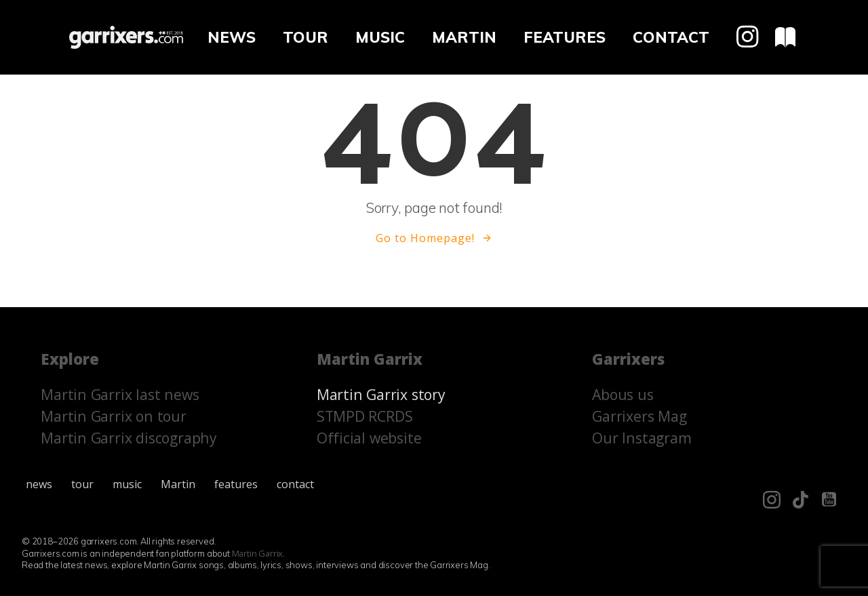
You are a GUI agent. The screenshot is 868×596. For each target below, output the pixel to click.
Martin (464, 37)
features (565, 37)
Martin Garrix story (381, 394)
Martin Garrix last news (120, 394)
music (380, 37)
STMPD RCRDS (365, 416)
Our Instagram (642, 438)
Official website (369, 438)
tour (305, 37)
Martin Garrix (258, 553)
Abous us (623, 394)
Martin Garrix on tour (114, 416)
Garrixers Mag (639, 416)
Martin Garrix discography (129, 438)
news (232, 37)
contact (671, 37)
